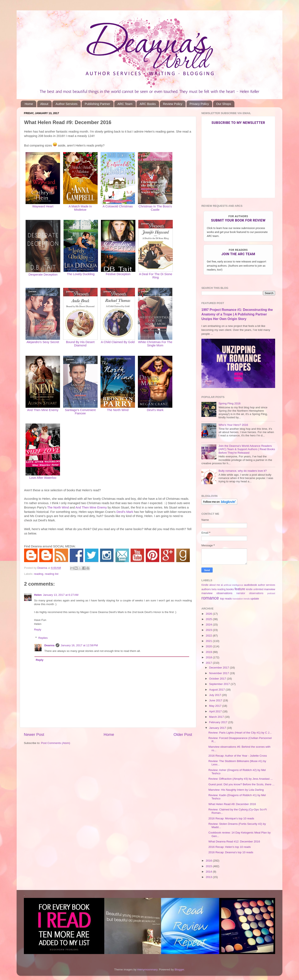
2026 (209, 614)
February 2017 (219, 722)
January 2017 (218, 728)
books (230, 589)
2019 (209, 652)
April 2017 (216, 711)
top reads (226, 599)
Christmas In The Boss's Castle (155, 208)
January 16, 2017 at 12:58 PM (79, 645)
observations (256, 593)
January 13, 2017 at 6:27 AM (61, 595)
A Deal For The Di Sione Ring (156, 276)
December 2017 (219, 668)
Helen (38, 595)
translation (238, 599)
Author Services (66, 104)
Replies (43, 638)
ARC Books (148, 104)
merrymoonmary (147, 970)
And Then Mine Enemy (43, 410)
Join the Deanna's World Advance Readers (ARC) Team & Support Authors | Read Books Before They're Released (247, 449)
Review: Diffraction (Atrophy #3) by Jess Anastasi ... (241, 779)
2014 (209, 872)
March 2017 (217, 717)
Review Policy (173, 104)
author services (267, 585)
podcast (271, 593)
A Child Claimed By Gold (118, 342)
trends (247, 599)
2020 (209, 646)
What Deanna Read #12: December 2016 (234, 841)
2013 (209, 877)
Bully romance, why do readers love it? (243, 471)
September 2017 (220, 684)
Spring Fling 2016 (229, 403)
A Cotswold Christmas (118, 206)
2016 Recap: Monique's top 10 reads (231, 818)
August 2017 (217, 690)
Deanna (50, 645)
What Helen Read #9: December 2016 (232, 804)
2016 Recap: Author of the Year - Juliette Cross (238, 756)
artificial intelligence (233, 585)
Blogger (179, 970)
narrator (241, 593)
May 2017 (216, 706)
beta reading (219, 589)
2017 (209, 663)
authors (206, 589)
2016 (209, 861)
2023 (209, 630)
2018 (209, 657)
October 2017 (218, 679)
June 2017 (216, 700)
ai (222, 585)
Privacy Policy (199, 104)
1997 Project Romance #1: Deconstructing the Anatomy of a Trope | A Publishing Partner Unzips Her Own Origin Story (237, 314)
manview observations (217, 593)
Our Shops (224, 104)
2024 (209, 625)
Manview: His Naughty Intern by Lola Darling (236, 790)
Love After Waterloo (43, 478)
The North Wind (118, 410)
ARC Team (125, 104)
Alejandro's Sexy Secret (43, 342)
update (255, 599)
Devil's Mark (155, 410)
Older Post (183, 734)
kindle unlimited (255, 589)
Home (29, 104)
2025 (209, 619)
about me (215, 585)
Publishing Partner (97, 104)
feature (240, 589)
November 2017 (219, 673)
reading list (52, 574)
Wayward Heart (43, 206)
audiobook (250, 585)
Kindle (205, 585)
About (44, 104)
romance (210, 598)
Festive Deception (118, 274)
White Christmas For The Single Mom (155, 344)
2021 (209, 641)
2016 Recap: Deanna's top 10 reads (231, 852)
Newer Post (34, 734)
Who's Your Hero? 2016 (233, 425)
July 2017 (216, 695)
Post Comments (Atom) (56, 743)
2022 (209, 636)
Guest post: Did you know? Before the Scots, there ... (241, 784)
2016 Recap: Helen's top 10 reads (230, 847)
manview (270, 589)
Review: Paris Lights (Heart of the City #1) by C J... (240, 733)
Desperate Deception (43, 275)
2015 (209, 866)
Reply (38, 630)
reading (39, 574)
